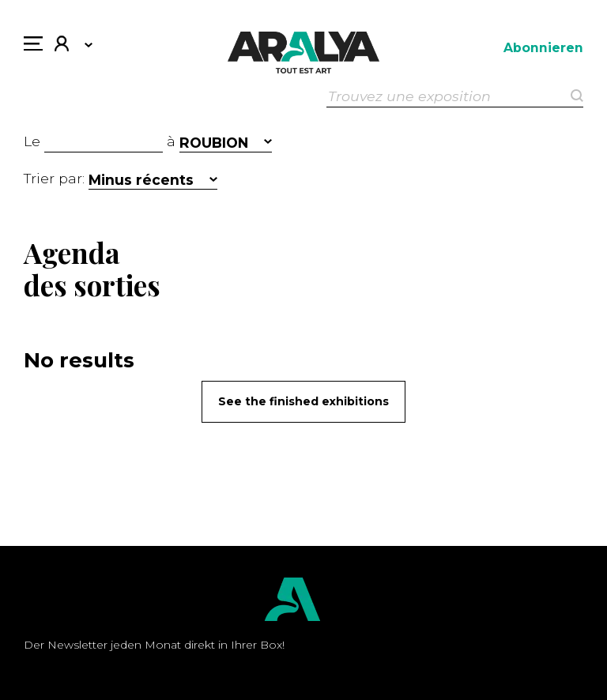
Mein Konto (62, 45)
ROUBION (214, 143)
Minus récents (141, 180)
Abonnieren (543, 48)
